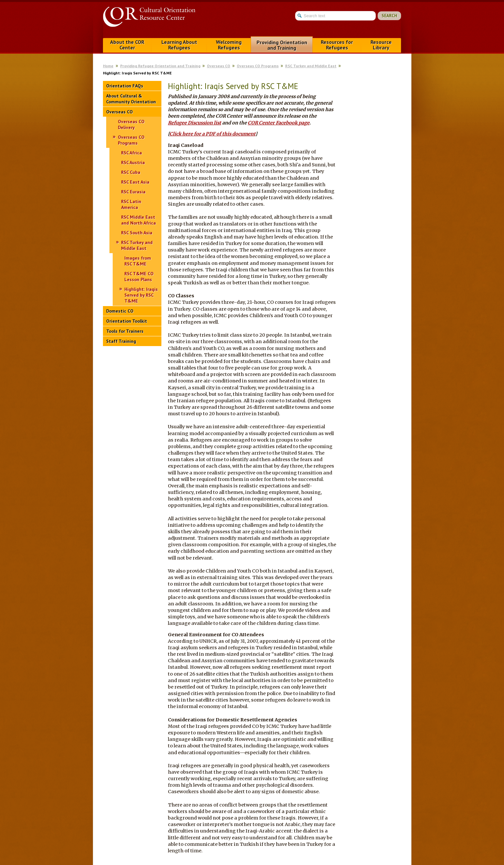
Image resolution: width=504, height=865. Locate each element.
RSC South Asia (137, 233)
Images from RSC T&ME (138, 261)
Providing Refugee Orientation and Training (160, 66)
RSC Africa (132, 153)
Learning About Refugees (179, 45)
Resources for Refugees (337, 45)
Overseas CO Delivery (131, 124)
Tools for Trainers (125, 331)
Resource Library (381, 45)
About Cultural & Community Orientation (131, 99)
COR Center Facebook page (279, 123)
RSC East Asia (135, 182)
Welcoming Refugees (229, 45)
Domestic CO (120, 311)
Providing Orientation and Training (282, 45)
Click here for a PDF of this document (212, 134)
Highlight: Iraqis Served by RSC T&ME (141, 295)
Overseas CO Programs (258, 66)
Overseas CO (219, 66)
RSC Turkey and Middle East (311, 66)
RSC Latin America (131, 204)
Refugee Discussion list (195, 123)
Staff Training (121, 341)
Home (108, 66)
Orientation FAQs (125, 86)
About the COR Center (127, 45)
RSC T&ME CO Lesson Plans (139, 277)
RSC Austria (133, 162)
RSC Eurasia (133, 192)
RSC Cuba (131, 172)
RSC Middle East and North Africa (139, 220)
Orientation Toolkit (127, 321)
